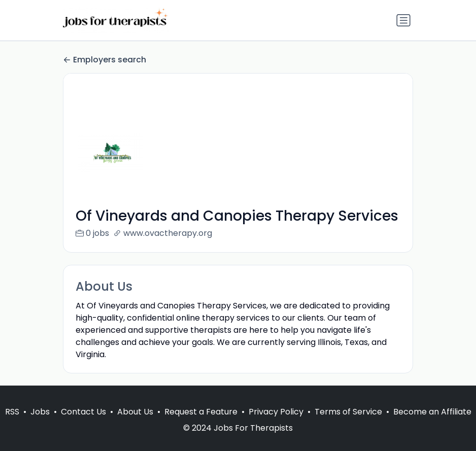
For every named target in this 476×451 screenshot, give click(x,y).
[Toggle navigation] (403, 20)
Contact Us (83, 424)
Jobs (40, 424)
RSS (12, 424)
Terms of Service (348, 424)
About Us (135, 424)
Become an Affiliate (432, 424)
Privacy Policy (276, 424)
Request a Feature (201, 424)
